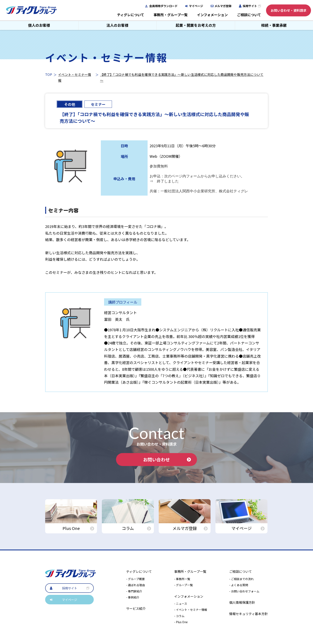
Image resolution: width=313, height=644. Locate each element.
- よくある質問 (239, 585)
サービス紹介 (136, 608)
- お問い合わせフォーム (244, 591)
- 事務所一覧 (182, 579)
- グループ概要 (135, 579)
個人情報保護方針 (242, 602)
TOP (49, 74)
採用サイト (250, 6)
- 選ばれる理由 (136, 585)
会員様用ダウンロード (163, 6)
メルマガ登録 (223, 6)
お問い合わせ (167, 459)
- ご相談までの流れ (241, 579)
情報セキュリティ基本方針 (249, 614)
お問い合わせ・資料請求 (289, 10)
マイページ (196, 6)
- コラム (179, 616)
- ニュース (181, 604)
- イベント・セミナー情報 (191, 610)
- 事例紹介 (133, 597)
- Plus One (181, 622)
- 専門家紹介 (134, 591)
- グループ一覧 (183, 585)
